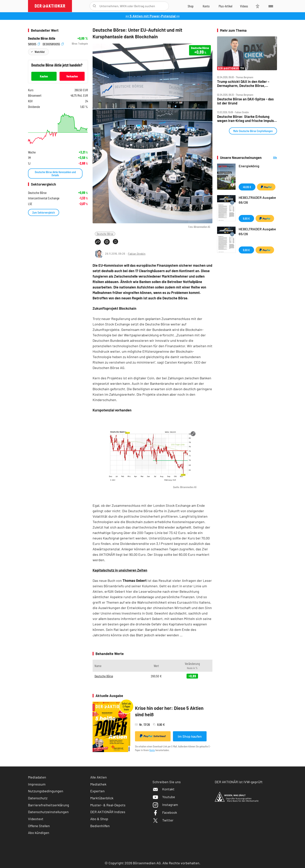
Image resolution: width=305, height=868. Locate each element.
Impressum (37, 784)
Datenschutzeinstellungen (48, 812)
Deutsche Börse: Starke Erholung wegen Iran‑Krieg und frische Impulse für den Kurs (246, 119)
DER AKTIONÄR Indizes (108, 812)
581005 (34, 44)
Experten (97, 791)
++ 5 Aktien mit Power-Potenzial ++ (153, 16)
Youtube (164, 797)
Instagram (165, 805)
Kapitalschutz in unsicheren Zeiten (120, 570)
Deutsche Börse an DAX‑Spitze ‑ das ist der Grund (245, 101)
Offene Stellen (39, 826)
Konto (152, 750)
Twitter (163, 820)
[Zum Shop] (191, 6)
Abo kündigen (39, 833)
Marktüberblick (102, 798)
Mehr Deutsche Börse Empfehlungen (253, 131)
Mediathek (98, 784)
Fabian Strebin (137, 254)
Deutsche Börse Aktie (42, 38)
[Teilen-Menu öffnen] (98, 242)
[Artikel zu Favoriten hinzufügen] (115, 242)
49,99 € (247, 187)
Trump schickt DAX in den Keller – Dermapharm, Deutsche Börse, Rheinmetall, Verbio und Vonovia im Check (245, 84)
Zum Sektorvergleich (44, 212)
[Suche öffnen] (94, 6)
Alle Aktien (99, 777)
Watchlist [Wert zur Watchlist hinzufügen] (40, 52)
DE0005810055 (53, 44)
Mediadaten (37, 777)
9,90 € (246, 218)
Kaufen (44, 76)
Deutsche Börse (105, 234)
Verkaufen (72, 76)
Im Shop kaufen (190, 736)
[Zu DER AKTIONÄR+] (225, 6)
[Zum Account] (206, 6)
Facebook (165, 812)
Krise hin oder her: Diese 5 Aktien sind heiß (169, 711)
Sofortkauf (153, 736)
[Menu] (270, 6)
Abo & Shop (99, 819)
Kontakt (163, 789)
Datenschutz (38, 798)
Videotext (36, 819)
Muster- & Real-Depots (108, 805)
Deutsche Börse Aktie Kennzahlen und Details (55, 173)
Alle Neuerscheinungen (270, 158)
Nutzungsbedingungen (46, 791)
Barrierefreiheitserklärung (49, 805)
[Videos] (244, 6)
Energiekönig (249, 166)
